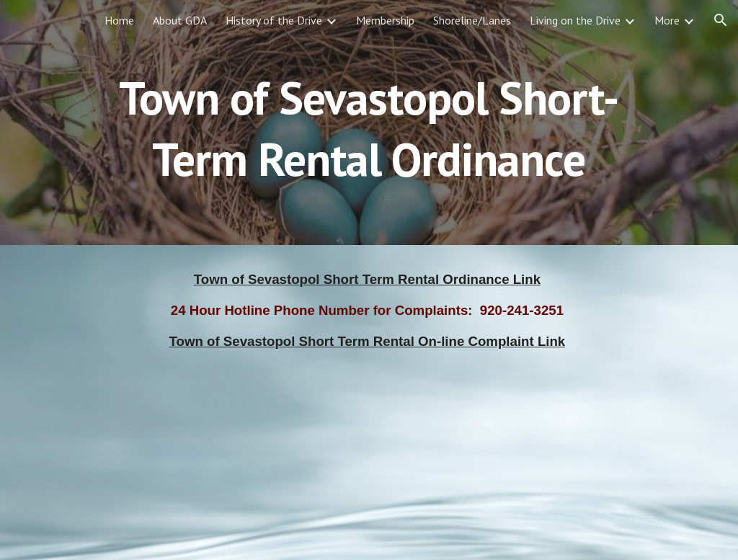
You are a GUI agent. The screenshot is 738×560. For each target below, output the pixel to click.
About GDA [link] (180, 20)
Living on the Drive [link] (575, 20)
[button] (721, 20)
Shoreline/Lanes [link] (472, 20)
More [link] (667, 20)
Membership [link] (385, 20)
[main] (369, 123)
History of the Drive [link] (274, 20)
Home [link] (119, 20)
